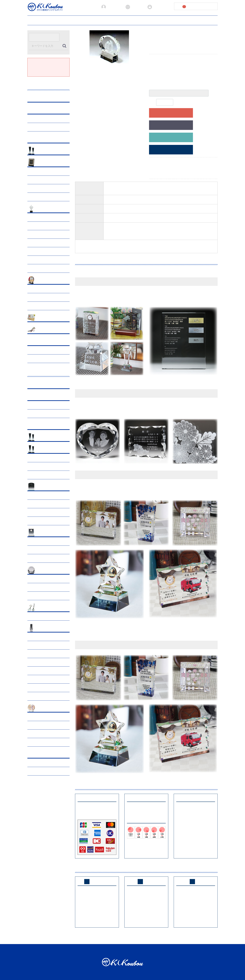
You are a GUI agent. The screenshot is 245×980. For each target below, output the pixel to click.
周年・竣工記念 (38, 289)
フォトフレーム (38, 541)
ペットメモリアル (46, 708)
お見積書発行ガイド (76, 20)
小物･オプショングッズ (49, 608)
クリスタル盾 (37, 495)
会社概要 (175, 20)
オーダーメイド (45, 342)
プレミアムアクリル (48, 139)
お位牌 (33, 645)
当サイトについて (126, 20)
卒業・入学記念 (38, 197)
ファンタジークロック (42, 558)
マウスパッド (37, 512)
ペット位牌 (36, 717)
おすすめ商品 (44, 151)
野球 (32, 226)
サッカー (35, 243)
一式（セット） (38, 696)
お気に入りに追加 (171, 125)
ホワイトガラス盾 (39, 521)
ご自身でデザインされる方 (171, 150)
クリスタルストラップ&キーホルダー (50, 616)
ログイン (155, 7)
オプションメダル (39, 475)
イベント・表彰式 (39, 297)
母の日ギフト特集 (39, 180)
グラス (40, 98)
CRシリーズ (36, 458)
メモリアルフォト (39, 688)
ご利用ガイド (53, 20)
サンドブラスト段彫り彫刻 (44, 350)
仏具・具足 (36, 734)
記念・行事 (43, 163)
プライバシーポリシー (153, 20)
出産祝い (42, 318)
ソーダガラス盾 (38, 504)
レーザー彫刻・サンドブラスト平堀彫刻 (50, 359)
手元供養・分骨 (38, 725)
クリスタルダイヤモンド (43, 587)
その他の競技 (37, 268)
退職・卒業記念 (38, 306)
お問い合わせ (192, 20)
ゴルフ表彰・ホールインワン (45, 217)
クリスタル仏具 (45, 628)
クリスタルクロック (40, 550)
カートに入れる (171, 113)
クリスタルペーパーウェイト (45, 579)
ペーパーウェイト (46, 570)
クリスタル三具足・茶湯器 (44, 662)
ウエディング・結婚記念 (50, 330)
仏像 (32, 679)
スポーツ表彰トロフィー (50, 209)
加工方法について (102, 20)
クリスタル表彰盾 (46, 487)
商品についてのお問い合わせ (171, 137)
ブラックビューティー (49, 110)
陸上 (32, 234)
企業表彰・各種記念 (48, 280)
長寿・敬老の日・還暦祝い (44, 188)
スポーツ (35, 466)
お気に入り (134, 7)
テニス (33, 260)
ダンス (33, 251)
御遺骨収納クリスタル (42, 654)
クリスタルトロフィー (49, 449)
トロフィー (36, 127)
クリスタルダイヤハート (43, 596)
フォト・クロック (46, 533)
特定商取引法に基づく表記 (170, 951)
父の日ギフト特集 (39, 171)
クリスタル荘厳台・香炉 (43, 671)
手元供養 (35, 637)
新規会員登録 (111, 7)
